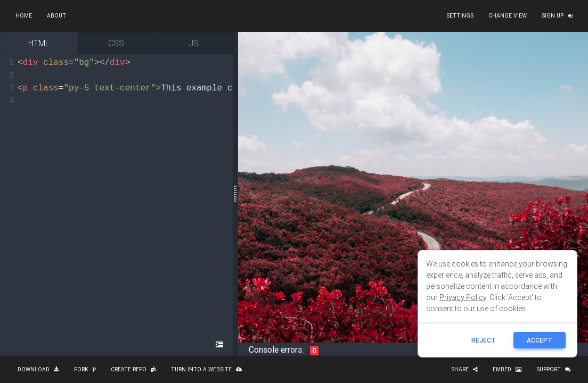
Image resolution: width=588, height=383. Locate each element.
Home (24, 16)
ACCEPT (540, 340)
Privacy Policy (463, 297)
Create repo (133, 369)
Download (38, 369)
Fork (85, 369)
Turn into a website (206, 369)
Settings (460, 16)
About (56, 16)
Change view (508, 16)
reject (484, 340)
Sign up (557, 16)
